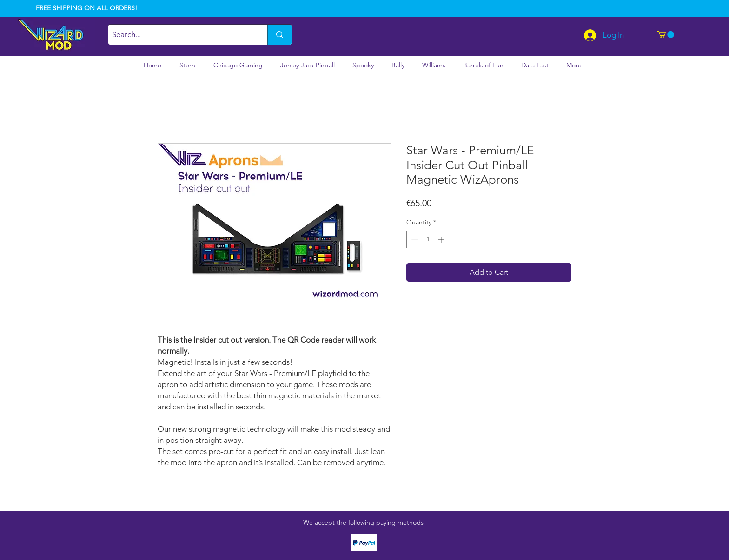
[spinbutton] (428, 240)
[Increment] (442, 240)
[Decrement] (414, 240)
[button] (666, 35)
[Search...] (180, 35)
